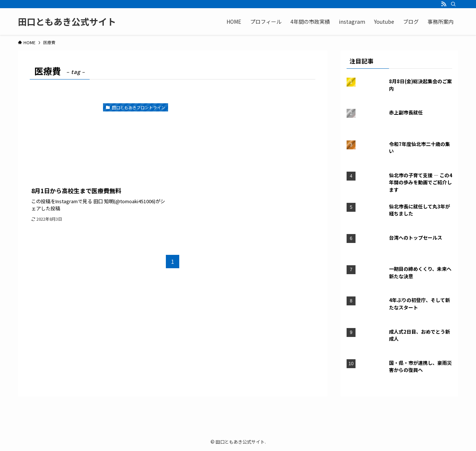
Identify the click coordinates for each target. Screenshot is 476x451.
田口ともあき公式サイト (67, 22)
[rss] (444, 4)
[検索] (453, 4)
